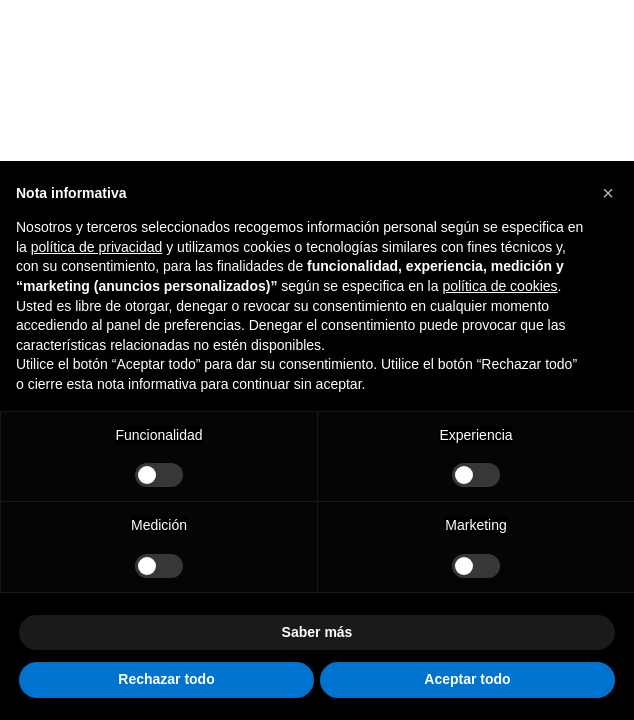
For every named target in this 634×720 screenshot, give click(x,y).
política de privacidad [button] (97, 247)
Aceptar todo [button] (467, 679)
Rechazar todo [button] (166, 679)
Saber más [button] (317, 632)
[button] (608, 193)
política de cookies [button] (499, 286)
